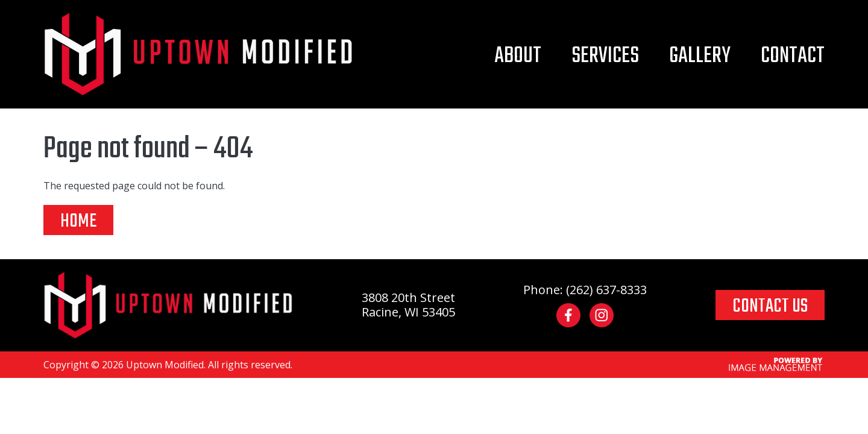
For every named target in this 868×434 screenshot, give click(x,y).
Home (78, 221)
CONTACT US (770, 306)
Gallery (700, 56)
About (518, 56)
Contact (793, 56)
